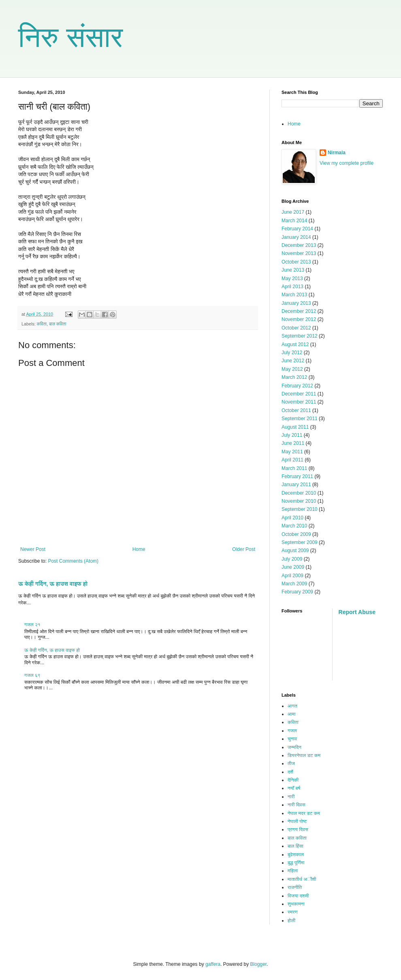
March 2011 (294, 468)
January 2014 (296, 237)
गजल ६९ (32, 675)
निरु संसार (70, 37)
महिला (293, 871)
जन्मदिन (294, 747)
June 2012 (293, 361)
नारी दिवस (296, 805)
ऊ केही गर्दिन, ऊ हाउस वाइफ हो (53, 584)
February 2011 (297, 476)
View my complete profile (347, 163)
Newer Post (33, 549)
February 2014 (297, 229)
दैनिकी (293, 780)
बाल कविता (58, 324)
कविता (42, 324)
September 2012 (300, 336)
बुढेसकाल (296, 855)
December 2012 (299, 311)
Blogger (259, 964)
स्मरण (293, 912)
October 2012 (296, 328)
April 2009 (292, 576)
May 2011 (292, 452)
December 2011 (299, 394)
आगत (292, 706)
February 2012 (297, 386)
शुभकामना (296, 904)
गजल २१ (32, 625)
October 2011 (296, 410)
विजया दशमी (298, 896)
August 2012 (295, 344)
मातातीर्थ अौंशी (302, 879)
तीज (291, 763)
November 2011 (299, 402)
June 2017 (293, 212)
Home (139, 549)
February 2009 (297, 592)
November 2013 (299, 253)
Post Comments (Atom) (73, 561)
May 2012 (292, 369)
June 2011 (293, 443)
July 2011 (292, 435)
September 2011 (300, 419)
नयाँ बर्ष (294, 788)
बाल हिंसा (295, 846)
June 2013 (293, 270)
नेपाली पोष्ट (297, 821)
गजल (292, 731)
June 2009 (293, 567)
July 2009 (292, 559)
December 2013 (299, 245)
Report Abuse (357, 612)
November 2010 (299, 501)
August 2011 (295, 427)
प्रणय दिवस (298, 829)
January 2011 (296, 485)
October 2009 (296, 534)
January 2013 (296, 303)
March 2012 (294, 377)
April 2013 (292, 287)
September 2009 (300, 542)
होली (291, 920)
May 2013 (292, 278)
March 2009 (294, 584)
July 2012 (292, 353)
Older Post (244, 549)
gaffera (213, 964)
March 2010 (294, 526)
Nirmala (337, 153)
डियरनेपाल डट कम (304, 755)
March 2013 (294, 295)
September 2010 (300, 509)
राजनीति (295, 887)
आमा (292, 714)
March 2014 (294, 221)
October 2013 (296, 262)
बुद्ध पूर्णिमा (296, 863)
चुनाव (292, 739)
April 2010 (292, 518)
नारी (291, 797)
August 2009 (295, 551)
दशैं (290, 772)
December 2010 (299, 493)
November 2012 (299, 319)
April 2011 (292, 460)
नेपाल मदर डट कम (304, 813)
